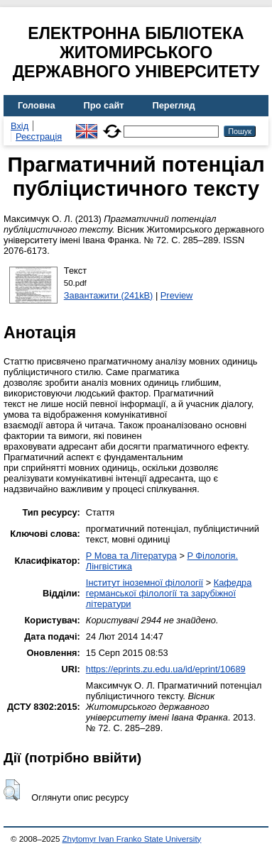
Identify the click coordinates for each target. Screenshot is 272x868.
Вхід (20, 126)
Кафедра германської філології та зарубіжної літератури (169, 593)
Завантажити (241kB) (109, 295)
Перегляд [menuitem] (174, 105)
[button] (12, 790)
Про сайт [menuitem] (104, 105)
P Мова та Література (131, 556)
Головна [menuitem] (37, 105)
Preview (177, 295)
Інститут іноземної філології (145, 583)
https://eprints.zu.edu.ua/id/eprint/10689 (166, 669)
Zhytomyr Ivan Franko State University (132, 839)
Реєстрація (39, 137)
